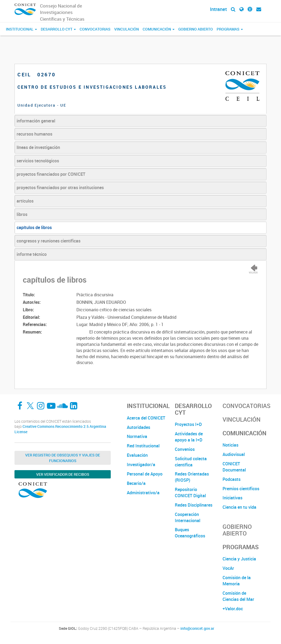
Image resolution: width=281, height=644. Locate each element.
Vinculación (127, 29)
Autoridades (138, 427)
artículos (25, 201)
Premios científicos (241, 489)
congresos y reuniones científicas (49, 241)
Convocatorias (95, 29)
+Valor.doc (233, 609)
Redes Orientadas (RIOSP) (192, 477)
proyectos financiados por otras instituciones (60, 188)
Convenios (185, 449)
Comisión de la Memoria (237, 581)
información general (36, 121)
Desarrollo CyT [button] (58, 29)
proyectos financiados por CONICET (51, 174)
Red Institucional (143, 446)
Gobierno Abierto (196, 29)
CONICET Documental (234, 467)
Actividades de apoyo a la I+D (189, 437)
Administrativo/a (143, 493)
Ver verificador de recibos (63, 474)
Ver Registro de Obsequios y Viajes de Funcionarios (63, 458)
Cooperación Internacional (188, 517)
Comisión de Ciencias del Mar (238, 596)
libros (22, 214)
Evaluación (137, 455)
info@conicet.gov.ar (197, 628)
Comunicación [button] (159, 29)
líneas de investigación (38, 147)
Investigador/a (141, 465)
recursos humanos (34, 134)
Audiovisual (234, 454)
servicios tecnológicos (38, 161)
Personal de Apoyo (145, 474)
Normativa (137, 436)
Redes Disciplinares (194, 505)
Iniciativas (232, 498)
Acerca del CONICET (146, 418)
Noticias (230, 445)
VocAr (228, 568)
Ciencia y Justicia (239, 559)
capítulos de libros (34, 227)
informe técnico (32, 254)
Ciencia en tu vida (239, 507)
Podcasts (232, 479)
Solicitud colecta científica (191, 462)
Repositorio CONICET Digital (190, 493)
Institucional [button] (21, 29)
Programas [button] (230, 29)
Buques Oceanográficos (190, 533)
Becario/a (136, 483)
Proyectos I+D (188, 424)
